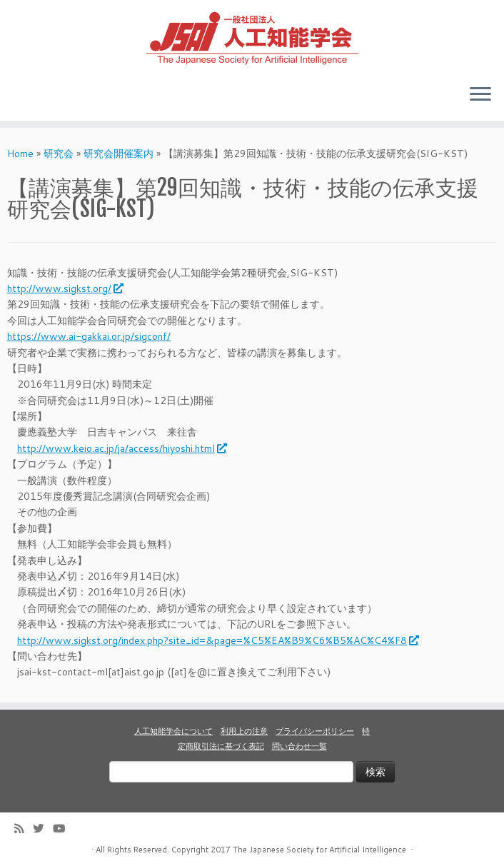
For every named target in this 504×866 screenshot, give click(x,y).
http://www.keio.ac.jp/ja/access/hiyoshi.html (121, 448)
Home (20, 153)
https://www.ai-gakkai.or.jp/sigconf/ (89, 336)
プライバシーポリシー (315, 731)
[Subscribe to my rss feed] (24, 829)
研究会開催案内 (119, 153)
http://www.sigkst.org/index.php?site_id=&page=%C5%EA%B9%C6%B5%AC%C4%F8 (217, 640)
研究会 (59, 153)
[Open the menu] (480, 95)
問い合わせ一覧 (299, 746)
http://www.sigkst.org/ (65, 288)
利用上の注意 (244, 731)
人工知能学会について (173, 731)
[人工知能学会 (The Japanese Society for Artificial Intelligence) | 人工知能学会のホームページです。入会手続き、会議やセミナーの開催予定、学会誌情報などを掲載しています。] (252, 36)
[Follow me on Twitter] (43, 829)
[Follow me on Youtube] (64, 829)
